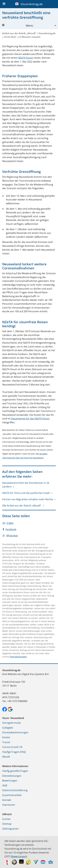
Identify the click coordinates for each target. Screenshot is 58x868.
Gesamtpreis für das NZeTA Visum (30, 419)
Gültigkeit (8, 728)
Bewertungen (10, 781)
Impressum (9, 805)
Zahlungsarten (10, 829)
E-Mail (8, 523)
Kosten (6, 737)
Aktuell (6, 757)
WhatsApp (10, 536)
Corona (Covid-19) (12, 747)
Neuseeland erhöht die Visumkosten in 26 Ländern (26, 485)
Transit (6, 742)
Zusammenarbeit (12, 795)
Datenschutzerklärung (15, 790)
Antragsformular (12, 723)
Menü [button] (18, 26)
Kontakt (7, 800)
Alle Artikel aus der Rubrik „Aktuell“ (22, 506)
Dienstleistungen (18, 657)
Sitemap (7, 824)
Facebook (9, 529)
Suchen (6, 819)
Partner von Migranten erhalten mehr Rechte (28, 499)
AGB (5, 785)
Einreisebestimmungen (15, 732)
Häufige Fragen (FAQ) (14, 752)
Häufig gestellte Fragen (15, 771)
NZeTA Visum (26, 58)
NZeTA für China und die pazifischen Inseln (26, 493)
